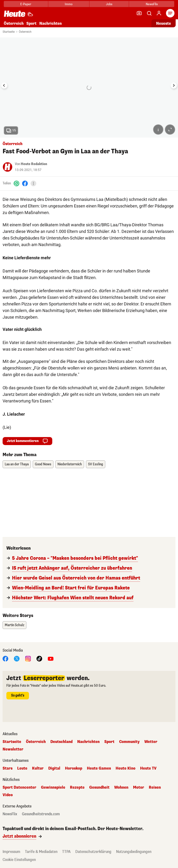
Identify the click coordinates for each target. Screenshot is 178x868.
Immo (69, 4)
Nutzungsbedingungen (134, 852)
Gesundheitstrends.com (41, 814)
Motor (139, 787)
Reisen (155, 787)
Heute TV (148, 768)
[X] (17, 659)
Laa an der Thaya (17, 464)
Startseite (9, 32)
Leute (22, 768)
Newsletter (13, 749)
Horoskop (74, 768)
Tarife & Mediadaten (41, 852)
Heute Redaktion (34, 164)
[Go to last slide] (4, 85)
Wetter (151, 742)
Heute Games (99, 768)
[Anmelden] (159, 13)
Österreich (14, 23)
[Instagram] (28, 659)
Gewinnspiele (53, 787)
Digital (54, 768)
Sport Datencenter (19, 787)
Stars (8, 768)
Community (129, 742)
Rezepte (77, 787)
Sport (31, 23)
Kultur (38, 768)
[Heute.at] (15, 14)
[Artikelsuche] (149, 13)
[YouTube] (51, 659)
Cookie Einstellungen (19, 860)
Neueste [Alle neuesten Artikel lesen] (164, 23)
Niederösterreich (70, 464)
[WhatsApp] (16, 183)
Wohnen (121, 787)
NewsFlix (152, 4)
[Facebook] (25, 183)
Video (8, 795)
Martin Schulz (14, 625)
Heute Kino (125, 768)
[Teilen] (33, 183)
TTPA (66, 852)
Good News (43, 464)
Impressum (11, 852)
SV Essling (96, 464)
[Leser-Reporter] (139, 13)
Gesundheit (99, 787)
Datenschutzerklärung (93, 852)
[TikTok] (39, 659)
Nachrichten (51, 23)
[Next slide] (174, 85)
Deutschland (61, 742)
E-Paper (26, 4)
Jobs (109, 4)
